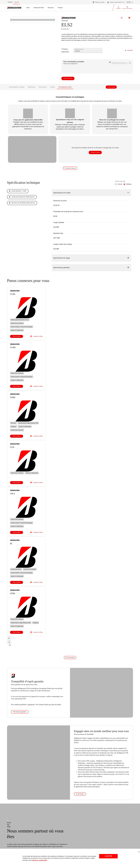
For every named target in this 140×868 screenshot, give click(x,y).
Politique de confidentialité (39, 860)
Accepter (108, 856)
